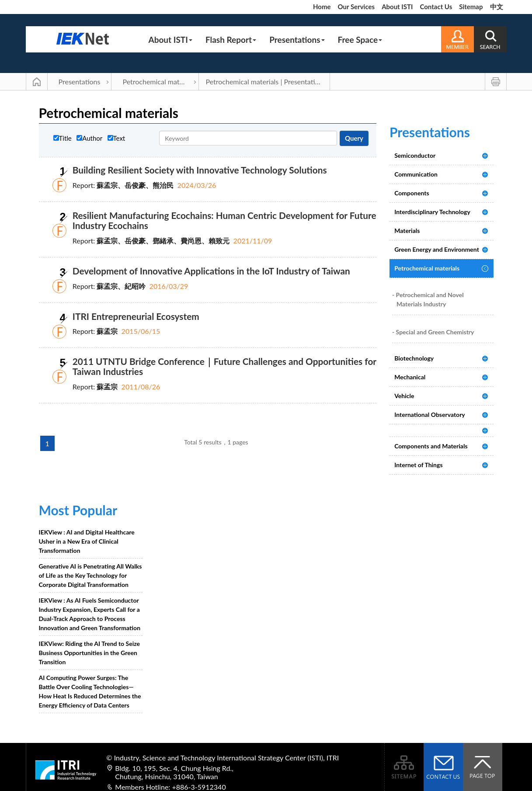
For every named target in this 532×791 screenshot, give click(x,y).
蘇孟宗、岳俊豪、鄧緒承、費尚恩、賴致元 (163, 241)
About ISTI (397, 7)
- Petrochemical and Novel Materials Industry (428, 299)
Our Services (356, 7)
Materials (407, 231)
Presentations (297, 40)
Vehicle (404, 396)
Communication (416, 174)
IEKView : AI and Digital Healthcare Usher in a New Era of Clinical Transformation (87, 541)
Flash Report (231, 40)
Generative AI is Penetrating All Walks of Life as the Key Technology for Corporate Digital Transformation (90, 575)
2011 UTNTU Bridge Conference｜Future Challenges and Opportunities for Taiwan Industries (224, 366)
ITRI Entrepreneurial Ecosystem (136, 316)
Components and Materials (431, 446)
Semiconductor (415, 155)
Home (322, 7)
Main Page (37, 82)
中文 (497, 7)
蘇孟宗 (107, 331)
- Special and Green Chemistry (433, 332)
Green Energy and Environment (437, 249)
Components (412, 193)
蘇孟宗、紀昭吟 (121, 286)
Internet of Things (418, 465)
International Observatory (430, 415)
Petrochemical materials (159, 82)
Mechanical (410, 377)
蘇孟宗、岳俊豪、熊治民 (135, 185)
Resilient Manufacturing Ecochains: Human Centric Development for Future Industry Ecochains (224, 220)
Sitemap (471, 7)
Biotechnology (414, 358)
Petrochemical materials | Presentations (266, 82)
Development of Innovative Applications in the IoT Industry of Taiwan (211, 271)
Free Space (360, 40)
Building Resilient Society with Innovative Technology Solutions (200, 170)
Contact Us (436, 7)
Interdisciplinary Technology (432, 212)
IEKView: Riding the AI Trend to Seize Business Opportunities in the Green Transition (90, 653)
